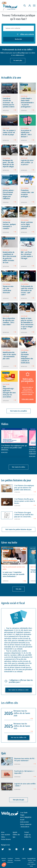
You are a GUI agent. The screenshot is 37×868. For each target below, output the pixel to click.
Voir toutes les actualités (19, 411)
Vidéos (3, 837)
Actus (3, 832)
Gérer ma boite (6, 835)
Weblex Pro (28, 837)
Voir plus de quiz (18, 800)
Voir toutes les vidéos (18, 467)
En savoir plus (18, 60)
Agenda (15, 832)
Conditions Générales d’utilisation (10, 860)
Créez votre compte (28, 399)
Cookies (24, 858)
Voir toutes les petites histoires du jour (19, 529)
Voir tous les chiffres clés (19, 738)
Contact (27, 832)
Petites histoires (6, 839)
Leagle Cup (27, 835)
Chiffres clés (16, 835)
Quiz (14, 837)
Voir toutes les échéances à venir (19, 690)
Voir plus (19, 589)
